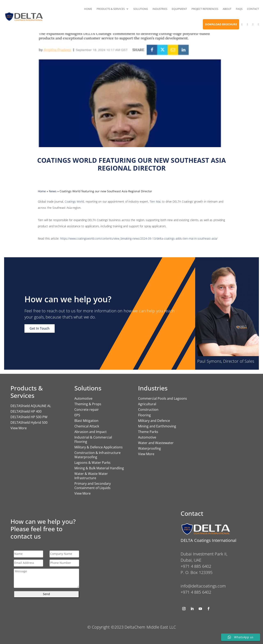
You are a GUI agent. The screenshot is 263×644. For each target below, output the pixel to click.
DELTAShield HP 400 (26, 411)
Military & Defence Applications (99, 447)
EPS (77, 415)
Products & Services (111, 9)
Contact (253, 9)
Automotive (83, 398)
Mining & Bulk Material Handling (99, 468)
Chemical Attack (87, 426)
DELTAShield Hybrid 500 (29, 422)
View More (19, 428)
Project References (205, 9)
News (53, 191)
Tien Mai (155, 201)
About (227, 9)
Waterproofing (149, 448)
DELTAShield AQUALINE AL (31, 406)
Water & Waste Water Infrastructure (91, 476)
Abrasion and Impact (91, 432)
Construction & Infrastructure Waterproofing (97, 455)
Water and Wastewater (156, 443)
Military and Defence (154, 421)
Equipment (179, 9)
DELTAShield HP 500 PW (29, 417)
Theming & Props (88, 404)
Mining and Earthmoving (157, 426)
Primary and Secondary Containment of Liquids (93, 486)
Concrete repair (87, 410)
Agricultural (147, 404)
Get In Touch (40, 328)
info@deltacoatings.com (203, 586)
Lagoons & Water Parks (92, 463)
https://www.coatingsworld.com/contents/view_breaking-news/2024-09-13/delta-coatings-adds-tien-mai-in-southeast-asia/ (139, 238)
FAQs (239, 9)
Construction (148, 410)
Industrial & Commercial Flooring (93, 439)
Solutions (141, 9)
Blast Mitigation (86, 421)
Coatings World (74, 201)
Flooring (144, 415)
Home (88, 9)
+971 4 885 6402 (196, 592)
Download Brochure (221, 24)
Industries (160, 9)
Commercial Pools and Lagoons (163, 398)
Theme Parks (148, 432)
